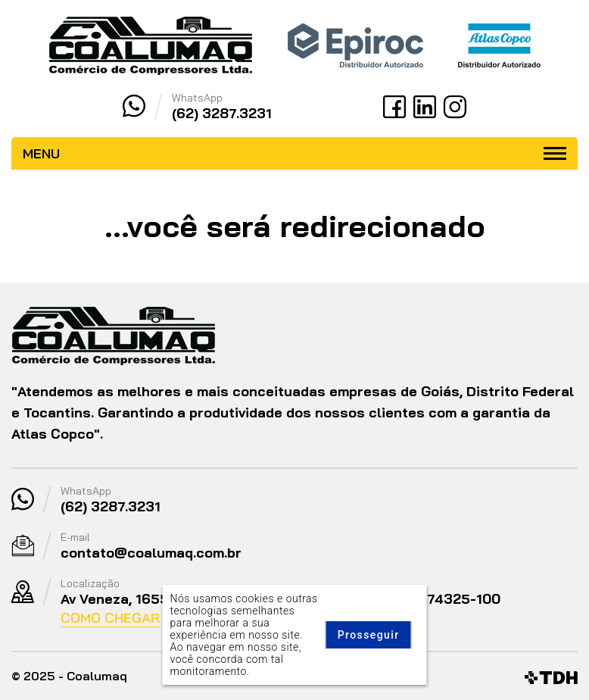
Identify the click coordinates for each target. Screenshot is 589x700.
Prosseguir (369, 635)
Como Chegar (110, 618)
